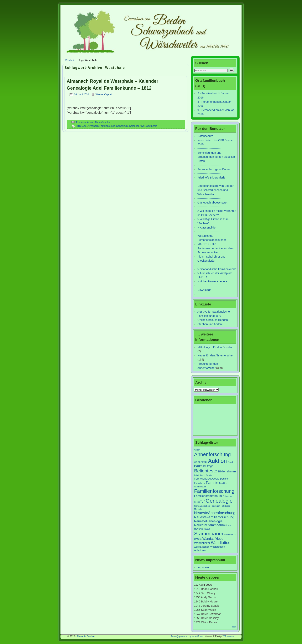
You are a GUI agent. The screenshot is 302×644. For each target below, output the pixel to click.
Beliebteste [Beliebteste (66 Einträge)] (206, 471)
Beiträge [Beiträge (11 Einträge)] (208, 466)
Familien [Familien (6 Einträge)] (223, 483)
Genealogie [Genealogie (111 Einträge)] (219, 501)
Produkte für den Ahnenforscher (93, 122)
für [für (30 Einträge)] (203, 501)
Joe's (234, 627)
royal (142, 126)
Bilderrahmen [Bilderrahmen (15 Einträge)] (227, 471)
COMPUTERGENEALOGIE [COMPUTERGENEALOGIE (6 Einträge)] (207, 479)
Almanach (93, 126)
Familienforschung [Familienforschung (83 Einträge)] (214, 491)
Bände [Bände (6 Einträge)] (209, 475)
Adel (85, 126)
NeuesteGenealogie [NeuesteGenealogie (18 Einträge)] (208, 521)
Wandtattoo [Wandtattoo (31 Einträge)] (221, 543)
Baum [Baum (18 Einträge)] (198, 466)
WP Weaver (229, 636)
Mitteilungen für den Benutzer (216, 347)
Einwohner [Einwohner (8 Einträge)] (200, 483)
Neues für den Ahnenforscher (215, 355)
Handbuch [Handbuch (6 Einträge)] (215, 506)
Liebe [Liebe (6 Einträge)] (228, 506)
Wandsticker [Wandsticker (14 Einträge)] (202, 543)
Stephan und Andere (210, 324)
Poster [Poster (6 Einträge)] (229, 525)
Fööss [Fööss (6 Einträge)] (197, 502)
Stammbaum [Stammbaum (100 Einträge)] (209, 534)
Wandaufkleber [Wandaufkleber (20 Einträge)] (213, 539)
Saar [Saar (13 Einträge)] (207, 529)
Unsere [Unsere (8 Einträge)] (198, 539)
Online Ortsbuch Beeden (213, 320)
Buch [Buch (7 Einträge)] (203, 475)
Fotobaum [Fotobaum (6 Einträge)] (227, 496)
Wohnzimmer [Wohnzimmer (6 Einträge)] (200, 550)
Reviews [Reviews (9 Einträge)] (199, 529)
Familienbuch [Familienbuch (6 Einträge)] (200, 487)
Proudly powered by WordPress (187, 636)
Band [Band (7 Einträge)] (230, 462)
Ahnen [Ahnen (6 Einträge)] (197, 450)
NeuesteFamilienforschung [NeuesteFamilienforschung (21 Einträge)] (214, 517)
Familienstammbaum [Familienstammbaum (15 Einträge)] (208, 496)
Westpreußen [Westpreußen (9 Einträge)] (218, 547)
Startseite (71, 60)
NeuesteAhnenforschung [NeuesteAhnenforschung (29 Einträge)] (215, 513)
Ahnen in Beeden (86, 636)
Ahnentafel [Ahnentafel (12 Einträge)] (201, 462)
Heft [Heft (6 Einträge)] (223, 506)
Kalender (134, 126)
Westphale (151, 126)
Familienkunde (107, 126)
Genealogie (122, 126)
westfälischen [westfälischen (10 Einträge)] (202, 547)
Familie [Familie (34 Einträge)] (212, 483)
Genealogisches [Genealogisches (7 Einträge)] (202, 506)
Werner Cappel (104, 94)
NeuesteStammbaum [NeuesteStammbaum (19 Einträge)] (209, 525)
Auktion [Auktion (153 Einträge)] (217, 461)
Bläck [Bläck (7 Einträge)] (197, 475)
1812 (79, 126)
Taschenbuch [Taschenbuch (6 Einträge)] (230, 535)
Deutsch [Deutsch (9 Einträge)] (225, 479)
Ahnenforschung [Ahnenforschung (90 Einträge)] (212, 454)
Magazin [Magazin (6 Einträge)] (198, 509)
